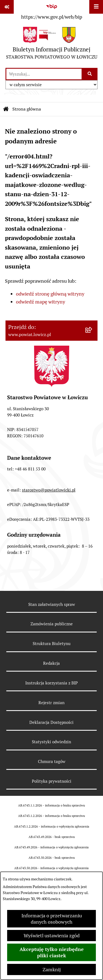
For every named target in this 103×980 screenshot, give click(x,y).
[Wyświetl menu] (96, 7)
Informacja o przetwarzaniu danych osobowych (52, 919)
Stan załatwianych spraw (52, 604)
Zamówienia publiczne (52, 624)
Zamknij (52, 969)
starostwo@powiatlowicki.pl (49, 490)
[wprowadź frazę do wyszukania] (44, 74)
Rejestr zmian (51, 703)
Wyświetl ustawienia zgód (52, 936)
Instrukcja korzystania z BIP (51, 683)
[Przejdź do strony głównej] (52, 44)
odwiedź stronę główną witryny (50, 294)
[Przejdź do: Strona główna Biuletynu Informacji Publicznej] (6, 109)
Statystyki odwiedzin (51, 742)
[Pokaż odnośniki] (7, 7)
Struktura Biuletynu (52, 644)
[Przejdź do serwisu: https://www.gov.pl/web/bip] (51, 11)
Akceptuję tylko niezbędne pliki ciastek (52, 952)
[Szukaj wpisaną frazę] (90, 74)
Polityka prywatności (52, 781)
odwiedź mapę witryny (41, 302)
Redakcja (51, 663)
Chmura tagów (52, 761)
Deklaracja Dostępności (51, 722)
